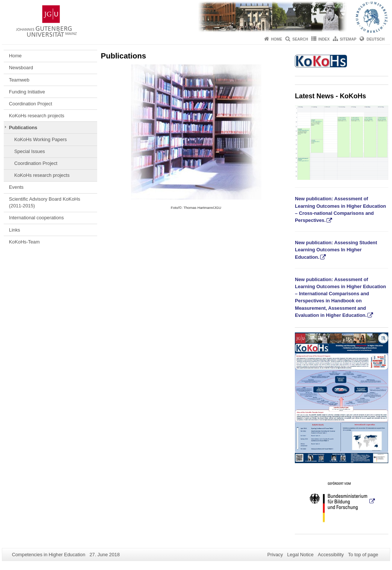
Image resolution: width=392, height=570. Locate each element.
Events (16, 187)
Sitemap (348, 39)
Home (277, 39)
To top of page (363, 555)
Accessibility (331, 555)
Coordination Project (31, 104)
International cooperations (36, 218)
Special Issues (30, 151)
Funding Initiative (27, 92)
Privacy (275, 555)
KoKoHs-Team (24, 242)
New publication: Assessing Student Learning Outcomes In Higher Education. (336, 250)
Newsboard (21, 68)
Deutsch (376, 39)
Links (15, 230)
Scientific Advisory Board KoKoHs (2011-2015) (44, 202)
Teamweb (19, 80)
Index (324, 39)
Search (300, 39)
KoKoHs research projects (37, 116)
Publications (23, 128)
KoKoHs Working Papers (40, 139)
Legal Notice (300, 555)
